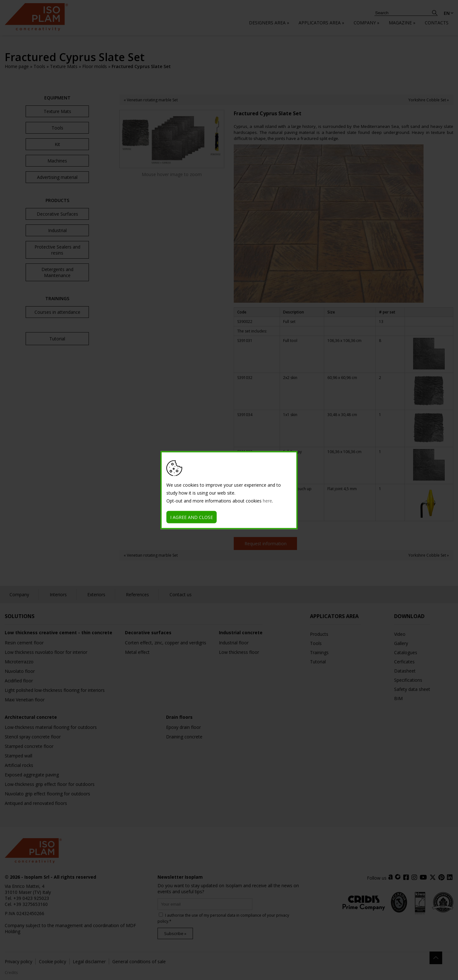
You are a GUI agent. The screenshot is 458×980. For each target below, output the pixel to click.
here (267, 500)
